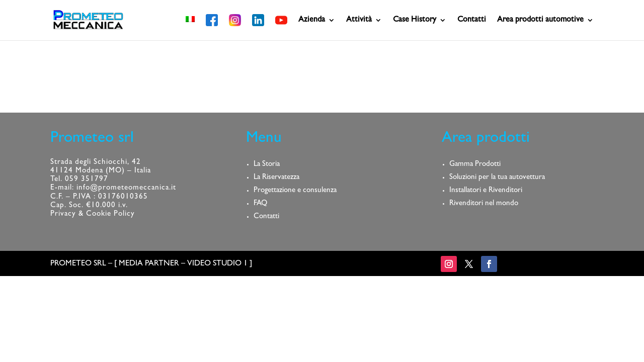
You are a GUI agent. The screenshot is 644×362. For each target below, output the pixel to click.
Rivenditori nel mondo (484, 204)
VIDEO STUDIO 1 (217, 264)
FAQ (260, 204)
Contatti (472, 20)
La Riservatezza (276, 178)
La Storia (267, 165)
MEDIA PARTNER (149, 264)
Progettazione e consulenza (295, 191)
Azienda (312, 20)
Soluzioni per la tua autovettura (497, 178)
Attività (359, 20)
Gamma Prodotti (475, 165)
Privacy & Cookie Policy (93, 214)
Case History (415, 20)
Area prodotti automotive (540, 20)
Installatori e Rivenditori (486, 191)
